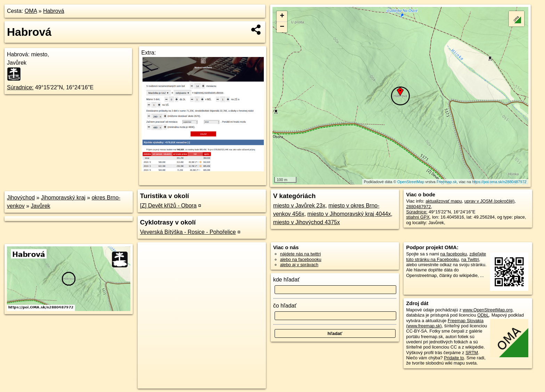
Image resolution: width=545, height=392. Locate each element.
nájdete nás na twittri (300, 254)
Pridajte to (454, 358)
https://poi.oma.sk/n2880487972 (499, 182)
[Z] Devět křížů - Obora (168, 206)
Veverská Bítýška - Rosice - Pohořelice (188, 232)
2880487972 (418, 207)
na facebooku (454, 254)
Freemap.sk (447, 182)
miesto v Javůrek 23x (299, 206)
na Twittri (470, 259)
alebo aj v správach (299, 265)
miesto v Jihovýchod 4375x (307, 222)
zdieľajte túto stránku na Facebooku (446, 256)
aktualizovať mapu (444, 201)
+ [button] (282, 16)
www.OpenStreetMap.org (487, 310)
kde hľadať (287, 280)
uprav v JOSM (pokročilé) (489, 201)
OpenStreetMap (411, 182)
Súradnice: (20, 87)
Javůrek (41, 206)
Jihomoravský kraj (63, 198)
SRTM (472, 353)
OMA (31, 11)
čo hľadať (285, 306)
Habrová (54, 11)
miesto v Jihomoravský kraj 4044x (349, 214)
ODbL (483, 315)
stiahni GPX (418, 217)
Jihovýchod (21, 198)
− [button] (282, 27)
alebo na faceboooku (301, 259)
